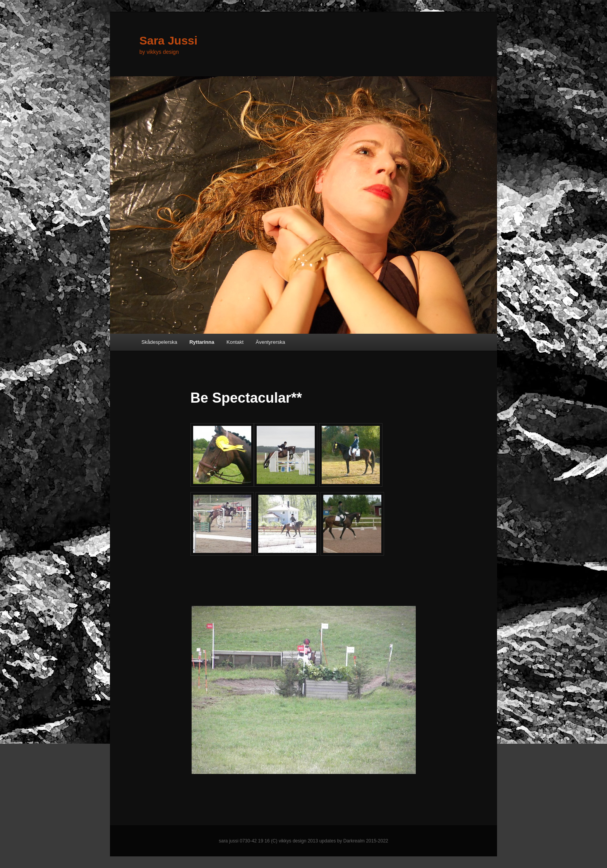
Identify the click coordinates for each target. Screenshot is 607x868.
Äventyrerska (271, 342)
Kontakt (235, 342)
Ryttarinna (202, 342)
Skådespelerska (159, 342)
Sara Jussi (168, 40)
